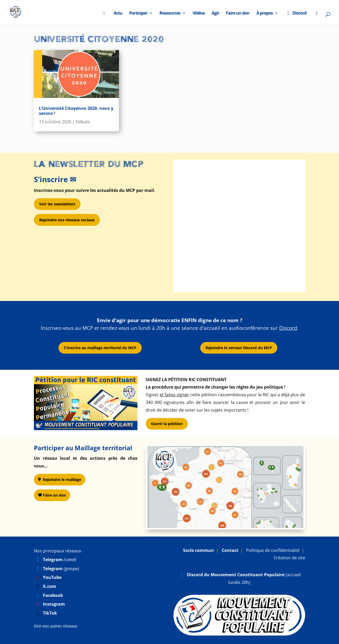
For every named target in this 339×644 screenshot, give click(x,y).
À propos (265, 14)
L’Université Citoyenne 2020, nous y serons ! (76, 111)
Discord (296, 14)
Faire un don (238, 14)
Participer (138, 14)
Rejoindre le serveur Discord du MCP (239, 348)
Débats (83, 122)
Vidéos (199, 14)
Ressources (170, 14)
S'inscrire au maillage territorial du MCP (100, 348)
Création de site (289, 558)
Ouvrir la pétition (167, 424)
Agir (215, 14)
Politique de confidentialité (273, 550)
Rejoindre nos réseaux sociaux (67, 220)
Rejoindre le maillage (62, 479)
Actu (118, 14)
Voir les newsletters (57, 204)
